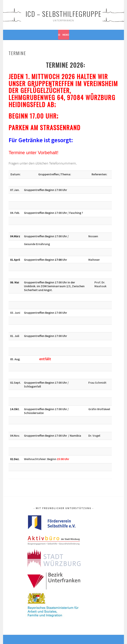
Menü (66, 35)
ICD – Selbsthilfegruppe (63, 14)
